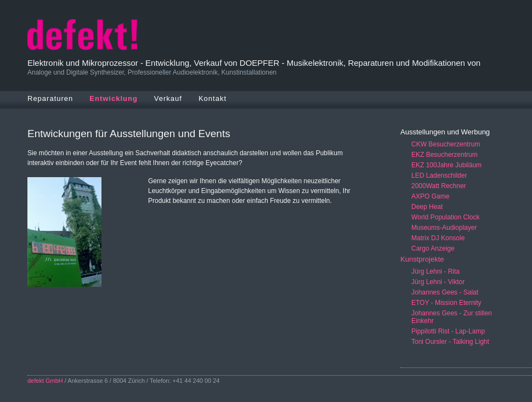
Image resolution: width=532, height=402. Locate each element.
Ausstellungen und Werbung (445, 132)
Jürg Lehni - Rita (435, 271)
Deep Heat (427, 207)
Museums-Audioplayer (444, 228)
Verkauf (168, 98)
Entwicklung (114, 98)
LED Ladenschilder (439, 175)
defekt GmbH (45, 381)
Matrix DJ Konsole (438, 238)
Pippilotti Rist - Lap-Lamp (448, 331)
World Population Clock (446, 217)
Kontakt (213, 98)
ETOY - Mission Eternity (446, 303)
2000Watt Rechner (439, 186)
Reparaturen (50, 98)
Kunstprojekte (422, 259)
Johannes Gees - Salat (445, 292)
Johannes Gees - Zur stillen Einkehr (452, 317)
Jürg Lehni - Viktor (438, 282)
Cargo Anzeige (433, 248)
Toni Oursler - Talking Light (450, 342)
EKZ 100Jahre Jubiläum (446, 165)
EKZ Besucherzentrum (445, 155)
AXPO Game (430, 196)
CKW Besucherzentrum (446, 144)
